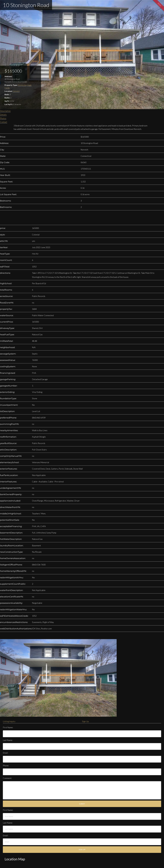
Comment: (7, 778)
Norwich (16, 91)
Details (3, 115)
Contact (4, 122)
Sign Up (85, 721)
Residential (22, 85)
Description (5, 111)
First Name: (8, 727)
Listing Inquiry (9, 721)
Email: (6, 753)
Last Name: (8, 740)
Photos (3, 118)
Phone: (6, 766)
